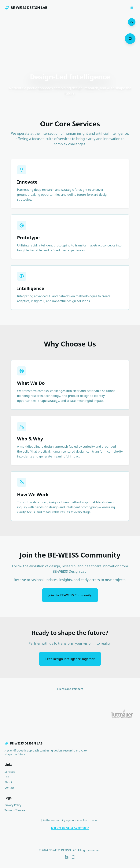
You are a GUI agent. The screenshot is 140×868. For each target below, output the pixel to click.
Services (10, 772)
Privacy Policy (13, 805)
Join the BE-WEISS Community (70, 595)
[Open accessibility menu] (132, 22)
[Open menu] (132, 8)
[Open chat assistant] (130, 39)
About (8, 782)
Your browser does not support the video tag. (70, 52)
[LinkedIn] (67, 857)
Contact (9, 788)
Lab (7, 777)
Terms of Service (15, 810)
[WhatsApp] (73, 857)
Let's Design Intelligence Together (70, 659)
